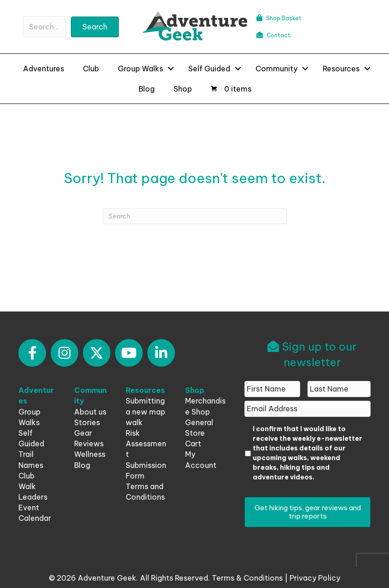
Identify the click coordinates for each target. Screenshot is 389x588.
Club (26, 476)
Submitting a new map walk (145, 411)
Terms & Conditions (247, 578)
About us (90, 412)
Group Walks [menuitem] (140, 69)
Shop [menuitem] (183, 89)
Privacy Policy (315, 578)
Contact (273, 35)
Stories (87, 422)
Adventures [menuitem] (44, 69)
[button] (95, 27)
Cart (193, 444)
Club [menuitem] (91, 69)
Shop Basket (279, 18)
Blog (82, 465)
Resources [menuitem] (341, 69)
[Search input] (45, 27)
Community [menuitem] (276, 69)
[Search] (195, 216)
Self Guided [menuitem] (209, 69)
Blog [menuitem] (147, 89)
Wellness (90, 454)
